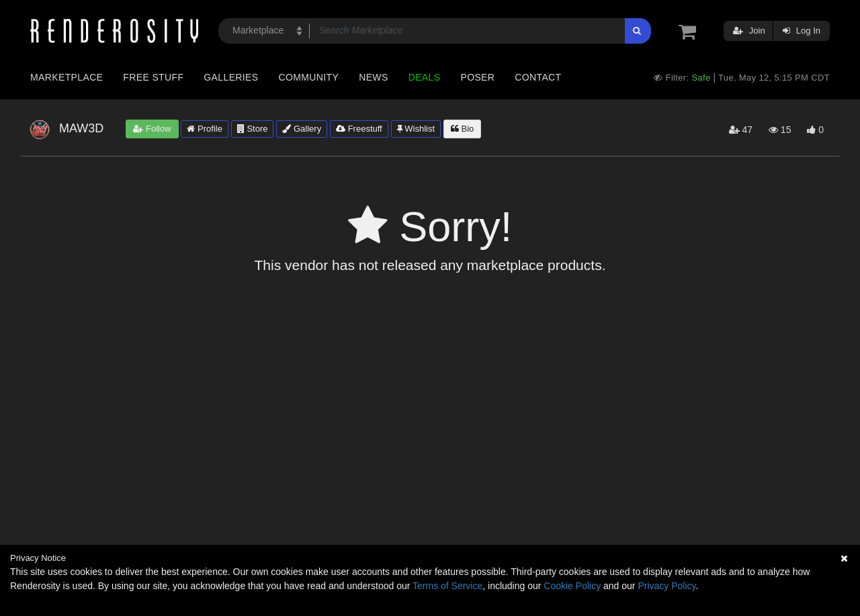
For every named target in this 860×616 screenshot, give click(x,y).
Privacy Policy (666, 586)
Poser (477, 77)
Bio (462, 129)
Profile (204, 129)
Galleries (231, 77)
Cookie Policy (572, 586)
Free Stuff (153, 77)
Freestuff (359, 129)
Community (309, 77)
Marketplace (67, 77)
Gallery (302, 129)
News (373, 77)
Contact (538, 77)
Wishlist (416, 129)
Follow (152, 129)
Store (253, 129)
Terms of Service (447, 586)
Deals (425, 77)
